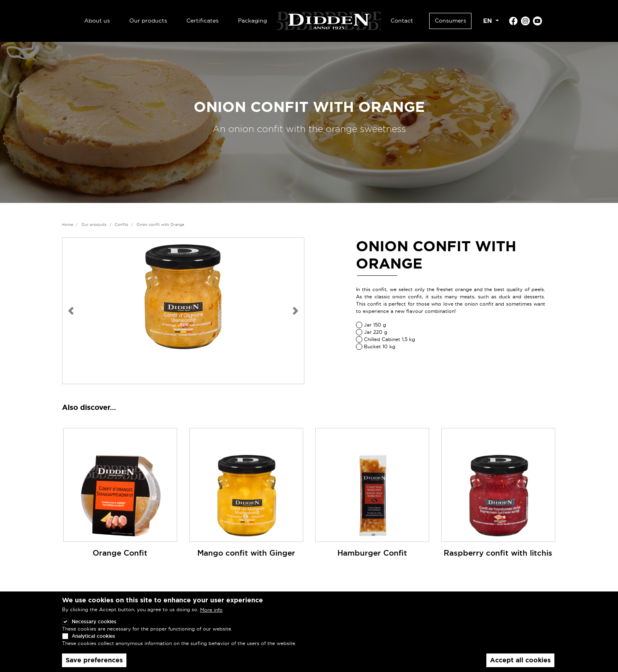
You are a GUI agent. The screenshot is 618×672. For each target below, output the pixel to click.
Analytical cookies (93, 644)
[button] (71, 311)
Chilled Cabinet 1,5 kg (390, 339)
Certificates (203, 21)
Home (67, 225)
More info (211, 617)
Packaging (252, 21)
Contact (402, 21)
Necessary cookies (94, 629)
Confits (121, 225)
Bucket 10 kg (380, 346)
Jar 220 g (376, 332)
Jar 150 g (375, 325)
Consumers (451, 21)
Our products (148, 21)
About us (97, 21)
